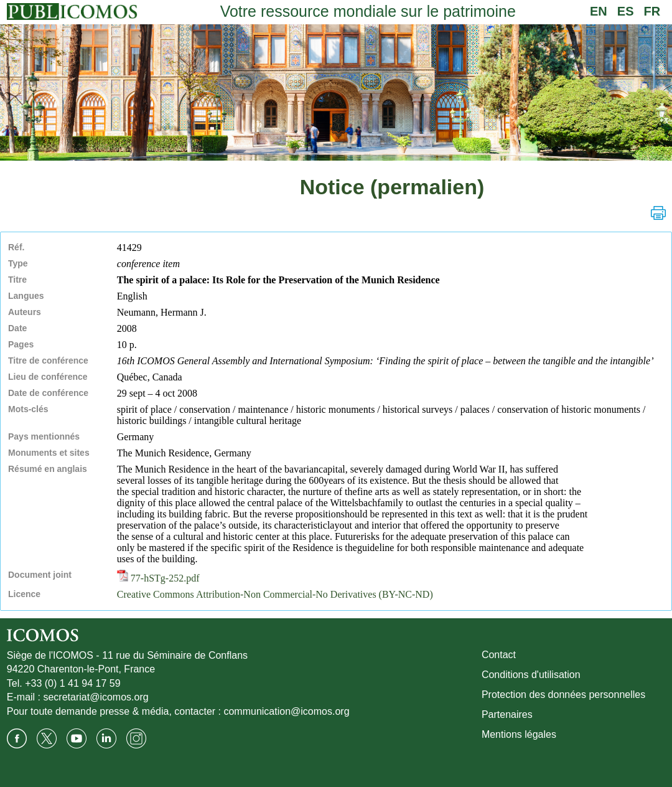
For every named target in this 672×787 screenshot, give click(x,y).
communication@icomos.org (286, 711)
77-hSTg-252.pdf (158, 578)
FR (652, 11)
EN (599, 11)
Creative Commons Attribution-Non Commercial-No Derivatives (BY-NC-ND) (275, 594)
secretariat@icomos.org (96, 697)
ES (626, 11)
